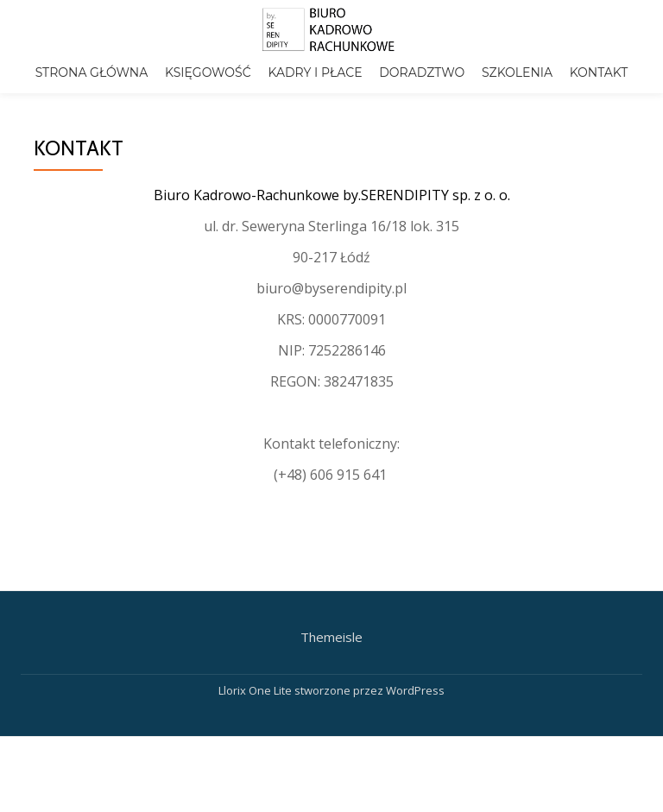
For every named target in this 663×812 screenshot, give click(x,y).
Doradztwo (422, 72)
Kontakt (599, 72)
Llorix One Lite (256, 744)
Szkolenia (517, 72)
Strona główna (92, 72)
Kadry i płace (315, 72)
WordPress (415, 744)
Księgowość (208, 72)
